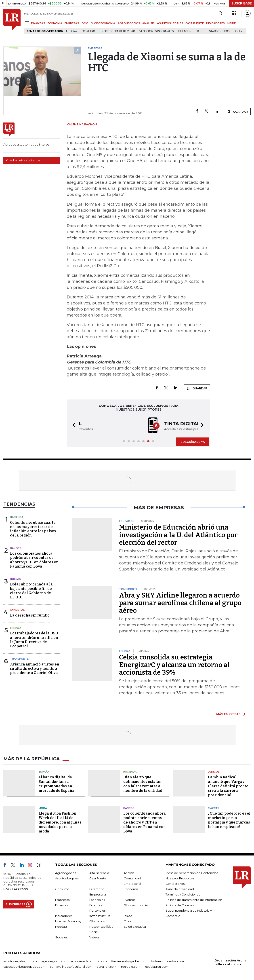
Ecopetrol (89, 31)
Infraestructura (100, 916)
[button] (73, 426)
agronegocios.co (54, 961)
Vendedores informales (156, 31)
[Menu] (28, 23)
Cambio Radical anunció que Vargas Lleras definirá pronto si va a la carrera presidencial (228, 786)
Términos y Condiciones (183, 894)
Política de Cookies (180, 905)
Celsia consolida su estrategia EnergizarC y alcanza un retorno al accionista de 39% (174, 665)
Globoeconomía (136, 905)
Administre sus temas (23, 160)
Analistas (17, 610)
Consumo (62, 889)
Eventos (130, 900)
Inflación (185, 31)
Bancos (16, 548)
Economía (131, 889)
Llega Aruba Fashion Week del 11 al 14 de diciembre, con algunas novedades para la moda (60, 822)
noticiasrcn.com (157, 967)
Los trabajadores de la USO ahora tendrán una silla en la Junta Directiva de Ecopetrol (34, 640)
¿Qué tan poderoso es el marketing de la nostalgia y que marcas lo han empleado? (229, 820)
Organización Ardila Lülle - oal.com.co (230, 962)
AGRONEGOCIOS (129, 23)
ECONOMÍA (55, 23)
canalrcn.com (107, 967)
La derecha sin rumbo (30, 615)
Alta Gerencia (99, 873)
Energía (16, 628)
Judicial (214, 772)
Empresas (62, 900)
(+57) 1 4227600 (16, 889)
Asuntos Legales (67, 878)
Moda (43, 808)
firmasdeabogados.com (129, 961)
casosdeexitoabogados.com (24, 967)
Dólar (238, 31)
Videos (94, 937)
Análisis (129, 873)
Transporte (19, 659)
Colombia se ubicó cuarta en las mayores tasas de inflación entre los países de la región (33, 529)
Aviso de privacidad (180, 889)
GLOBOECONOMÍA (103, 23)
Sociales (61, 937)
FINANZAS (38, 23)
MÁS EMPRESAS (228, 714)
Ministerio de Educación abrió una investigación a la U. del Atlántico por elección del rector (178, 535)
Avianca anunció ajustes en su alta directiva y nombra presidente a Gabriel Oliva (35, 668)
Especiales (97, 900)
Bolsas (15, 579)
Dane (199, 31)
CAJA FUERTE (195, 23)
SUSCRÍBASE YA (193, 442)
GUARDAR (237, 112)
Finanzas (61, 905)
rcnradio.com (131, 967)
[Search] (220, 13)
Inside (128, 916)
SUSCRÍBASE (242, 3)
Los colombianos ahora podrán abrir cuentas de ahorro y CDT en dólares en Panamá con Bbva (34, 560)
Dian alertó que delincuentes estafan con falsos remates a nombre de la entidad (143, 784)
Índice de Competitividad (118, 31)
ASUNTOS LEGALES (170, 23)
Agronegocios (66, 873)
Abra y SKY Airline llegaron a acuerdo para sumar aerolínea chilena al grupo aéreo (180, 603)
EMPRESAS (72, 23)
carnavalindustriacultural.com (71, 967)
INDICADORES (215, 23)
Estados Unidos (218, 31)
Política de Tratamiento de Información (194, 900)
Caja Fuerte (98, 878)
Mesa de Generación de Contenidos (192, 873)
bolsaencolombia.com (167, 961)
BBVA (73, 31)
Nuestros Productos (180, 878)
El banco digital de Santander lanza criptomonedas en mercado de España (57, 784)
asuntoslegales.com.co (20, 961)
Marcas (214, 808)
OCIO (85, 23)
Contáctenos (175, 884)
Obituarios (97, 921)
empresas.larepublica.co (89, 961)
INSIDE (231, 23)
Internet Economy (68, 921)
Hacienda (17, 517)
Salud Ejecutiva (135, 927)
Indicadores (64, 916)
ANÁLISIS (148, 23)
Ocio (127, 921)
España (44, 772)
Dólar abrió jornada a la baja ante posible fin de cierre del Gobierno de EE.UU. (31, 591)
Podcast (61, 927)
